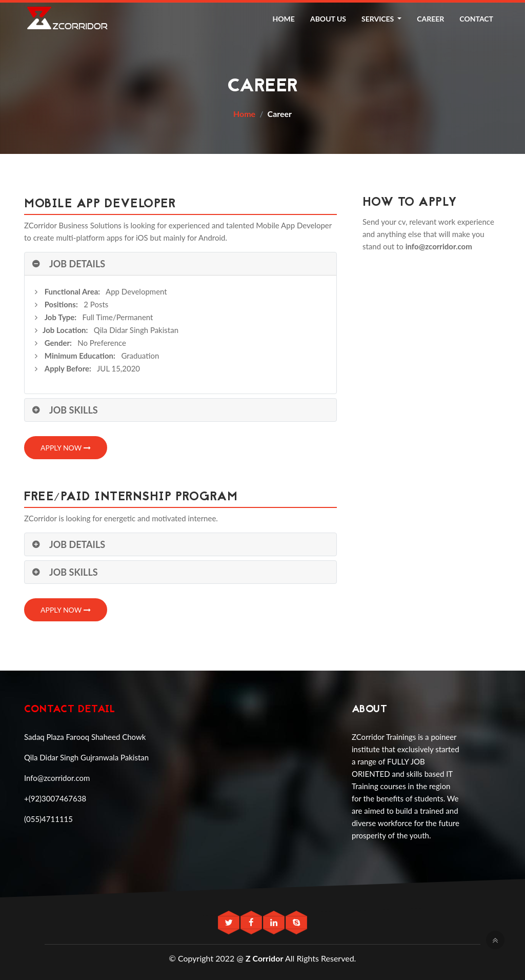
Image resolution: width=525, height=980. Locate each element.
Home (244, 114)
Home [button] (284, 19)
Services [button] (379, 19)
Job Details (77, 264)
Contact (476, 19)
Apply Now (66, 448)
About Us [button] (328, 19)
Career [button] (430, 19)
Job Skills (74, 410)
